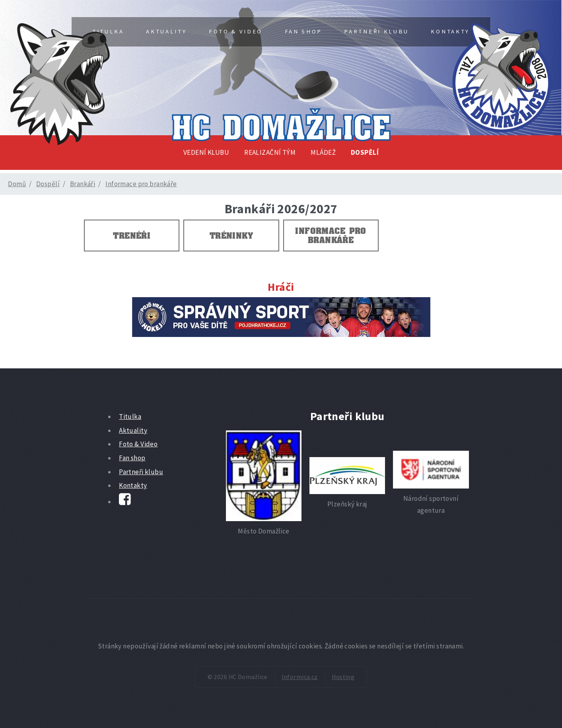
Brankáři (83, 184)
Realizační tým (270, 152)
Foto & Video (236, 31)
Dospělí (365, 152)
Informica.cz (299, 677)
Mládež (323, 152)
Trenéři (132, 236)
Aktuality (166, 31)
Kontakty (450, 31)
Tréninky (231, 236)
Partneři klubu (376, 31)
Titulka (130, 417)
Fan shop (303, 31)
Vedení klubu (206, 152)
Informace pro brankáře (141, 184)
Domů (17, 184)
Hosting (343, 677)
